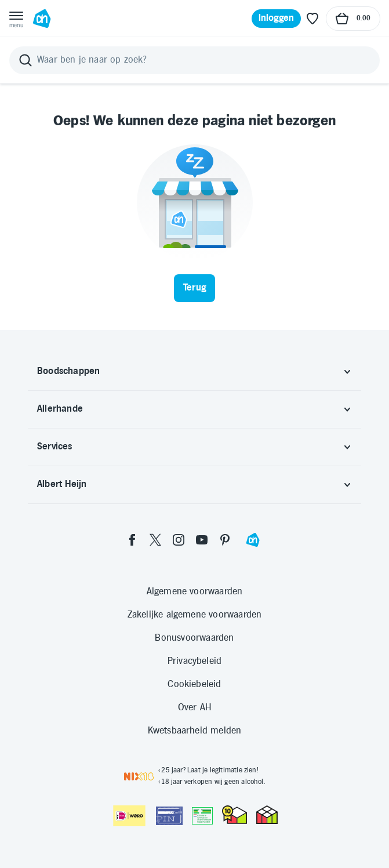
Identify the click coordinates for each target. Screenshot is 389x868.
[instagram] (179, 540)
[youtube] (202, 540)
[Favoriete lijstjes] (312, 19)
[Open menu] (16, 19)
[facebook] (132, 540)
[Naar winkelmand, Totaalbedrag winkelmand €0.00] (353, 19)
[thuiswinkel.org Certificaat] (235, 815)
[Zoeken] (194, 60)
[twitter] (155, 540)
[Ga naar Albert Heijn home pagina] (42, 19)
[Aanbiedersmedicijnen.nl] (202, 816)
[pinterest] (225, 540)
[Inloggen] (277, 19)
